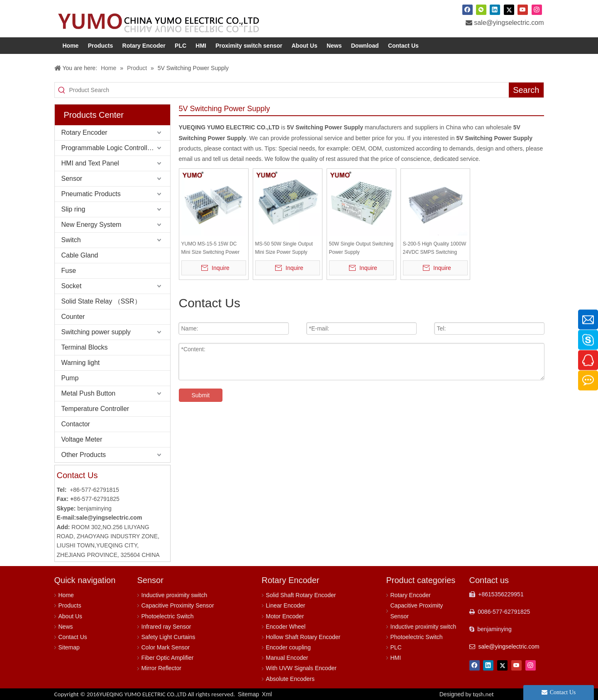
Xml (267, 694)
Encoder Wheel (286, 627)
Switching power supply (96, 332)
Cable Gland (80, 255)
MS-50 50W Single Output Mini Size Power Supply (284, 248)
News (66, 627)
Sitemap (69, 647)
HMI (396, 658)
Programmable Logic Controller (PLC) (116, 148)
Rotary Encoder (84, 132)
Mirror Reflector (161, 668)
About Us (71, 616)
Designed (467, 694)
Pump (70, 378)
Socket (72, 286)
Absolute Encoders (290, 679)
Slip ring (73, 209)
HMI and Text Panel (90, 163)
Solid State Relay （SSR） (101, 301)
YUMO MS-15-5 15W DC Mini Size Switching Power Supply (211, 249)
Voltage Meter (82, 439)
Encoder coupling (288, 647)
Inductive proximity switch (175, 595)
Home (66, 595)
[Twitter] (509, 10)
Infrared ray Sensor (166, 627)
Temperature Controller (95, 409)
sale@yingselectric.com (509, 23)
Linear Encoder (286, 605)
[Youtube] (523, 10)
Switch (71, 240)
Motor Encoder (285, 616)
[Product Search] (289, 90)
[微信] (481, 10)
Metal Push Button (89, 393)
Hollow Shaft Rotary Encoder (303, 637)
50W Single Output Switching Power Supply (361, 248)
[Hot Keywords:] (526, 90)
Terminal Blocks (85, 347)
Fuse (69, 271)
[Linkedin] (495, 10)
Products (70, 605)
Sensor (72, 179)
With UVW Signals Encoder (301, 668)
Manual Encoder (287, 658)
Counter (73, 317)
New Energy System (92, 225)
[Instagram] (537, 10)
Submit (201, 395)
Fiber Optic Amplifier (168, 658)
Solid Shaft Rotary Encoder (301, 595)
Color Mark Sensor (166, 647)
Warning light (81, 363)
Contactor (76, 424)
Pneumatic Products (91, 194)
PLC (396, 647)
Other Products (84, 455)
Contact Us (73, 637)
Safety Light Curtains (168, 637)
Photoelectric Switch (168, 616)
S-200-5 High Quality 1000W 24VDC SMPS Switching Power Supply (435, 249)
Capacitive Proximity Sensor (178, 605)
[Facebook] (467, 10)
